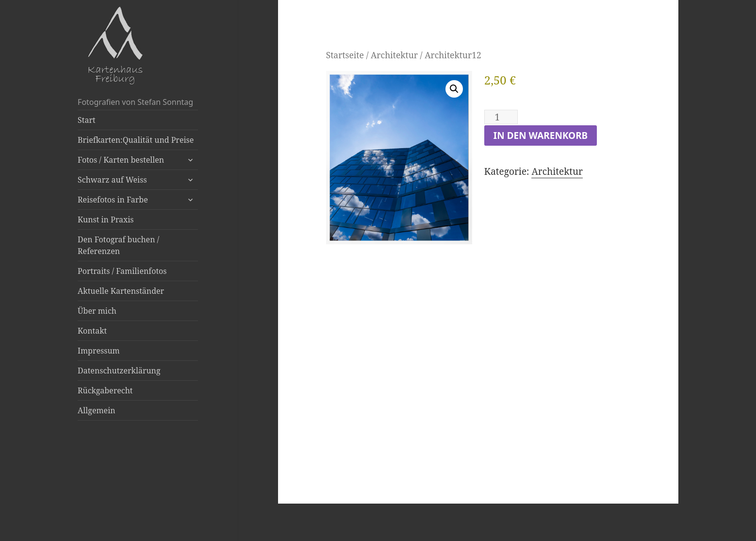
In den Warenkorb (541, 135)
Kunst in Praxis (106, 220)
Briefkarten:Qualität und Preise (136, 140)
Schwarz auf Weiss (112, 180)
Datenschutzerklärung (119, 371)
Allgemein (97, 410)
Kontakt (92, 331)
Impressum (99, 351)
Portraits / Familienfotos (122, 271)
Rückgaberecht (105, 390)
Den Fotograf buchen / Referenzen (118, 245)
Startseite (345, 55)
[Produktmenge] (501, 117)
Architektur (394, 55)
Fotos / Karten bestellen (121, 160)
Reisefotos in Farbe (113, 200)
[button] (454, 89)
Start (87, 120)
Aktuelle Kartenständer (121, 291)
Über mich (97, 311)
